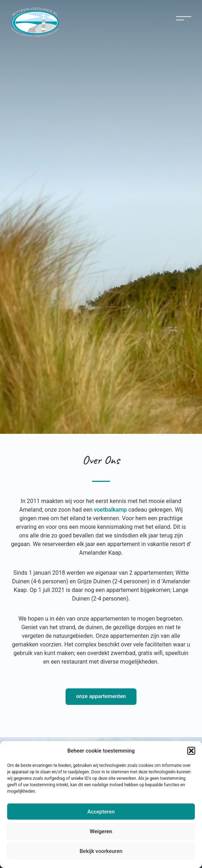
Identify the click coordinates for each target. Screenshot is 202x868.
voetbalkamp (110, 510)
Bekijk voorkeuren (101, 851)
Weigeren (101, 831)
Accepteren (101, 812)
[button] (191, 751)
